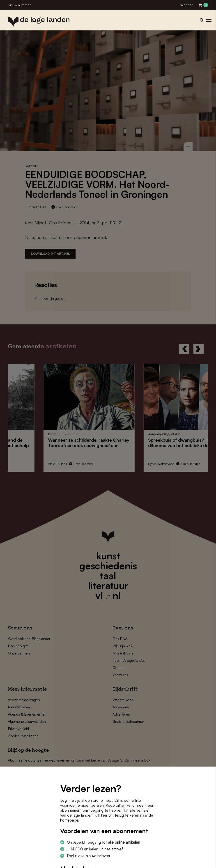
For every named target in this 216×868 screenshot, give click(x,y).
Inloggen (187, 5)
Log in (65, 800)
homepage (69, 820)
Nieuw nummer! (20, 5)
